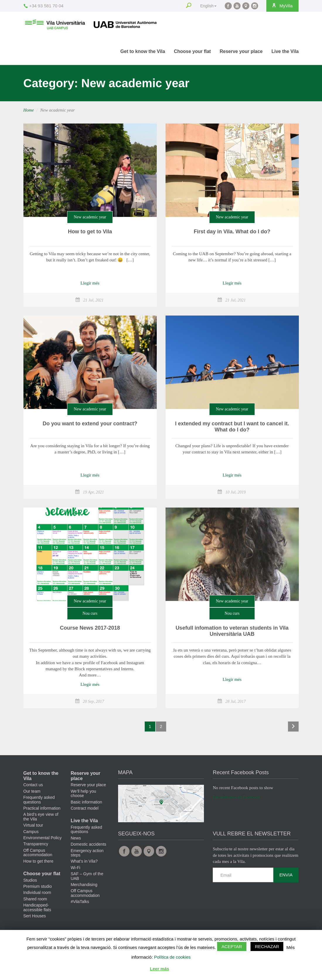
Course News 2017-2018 (90, 628)
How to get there (39, 861)
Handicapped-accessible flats (37, 907)
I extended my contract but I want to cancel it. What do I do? (232, 427)
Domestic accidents (88, 844)
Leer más (160, 969)
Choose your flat (192, 51)
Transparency (36, 844)
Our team (32, 791)
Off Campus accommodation (38, 853)
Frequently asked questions (39, 800)
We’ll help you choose (83, 793)
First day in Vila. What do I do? (232, 232)
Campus (31, 832)
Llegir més (90, 283)
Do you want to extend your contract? (90, 424)
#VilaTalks (80, 902)
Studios (30, 880)
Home (29, 110)
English (207, 6)
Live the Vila (285, 51)
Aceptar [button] (232, 946)
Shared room (35, 899)
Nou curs (90, 613)
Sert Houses (35, 916)
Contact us (33, 785)
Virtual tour (33, 825)
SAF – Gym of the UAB (87, 876)
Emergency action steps (87, 853)
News (76, 838)
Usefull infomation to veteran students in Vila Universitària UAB (232, 631)
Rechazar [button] (267, 946)
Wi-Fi (75, 868)
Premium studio (38, 886)
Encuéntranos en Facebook (236, 797)
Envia (286, 875)
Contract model (85, 808)
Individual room (37, 892)
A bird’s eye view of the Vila (41, 817)
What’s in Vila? (84, 861)
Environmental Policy (43, 838)
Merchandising (84, 885)
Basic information (86, 802)
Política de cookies (172, 957)
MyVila (281, 6)
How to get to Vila (90, 232)
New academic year (90, 217)
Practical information (42, 808)
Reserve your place (241, 51)
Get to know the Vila (143, 51)
